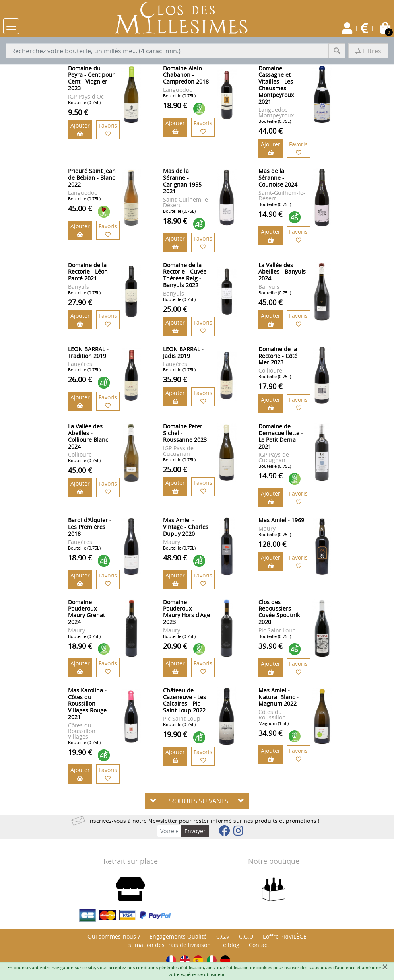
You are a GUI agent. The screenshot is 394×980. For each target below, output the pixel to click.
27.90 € (80, 302)
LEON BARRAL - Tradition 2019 (88, 352)
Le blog (230, 945)
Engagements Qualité (178, 936)
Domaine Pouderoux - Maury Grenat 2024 (86, 612)
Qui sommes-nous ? (114, 936)
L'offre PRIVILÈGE (285, 936)
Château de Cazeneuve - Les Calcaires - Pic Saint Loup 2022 (184, 700)
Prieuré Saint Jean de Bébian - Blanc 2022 (92, 178)
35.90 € (175, 379)
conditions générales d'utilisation (170, 967)
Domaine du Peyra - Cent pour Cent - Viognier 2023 (91, 78)
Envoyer (195, 831)
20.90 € (175, 646)
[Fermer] (385, 967)
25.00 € (175, 309)
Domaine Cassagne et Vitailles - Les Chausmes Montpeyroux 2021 (276, 85)
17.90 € (271, 386)
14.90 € (271, 214)
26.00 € (80, 379)
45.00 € (80, 208)
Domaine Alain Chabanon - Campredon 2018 (186, 75)
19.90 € (80, 752)
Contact (259, 945)
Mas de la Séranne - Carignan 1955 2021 (182, 181)
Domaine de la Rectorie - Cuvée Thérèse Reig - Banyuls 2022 (185, 275)
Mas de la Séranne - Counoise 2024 (278, 178)
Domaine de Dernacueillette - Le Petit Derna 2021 (281, 436)
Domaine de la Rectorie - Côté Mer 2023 (278, 356)
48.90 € (175, 558)
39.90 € (271, 646)
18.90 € (175, 105)
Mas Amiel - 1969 (281, 520)
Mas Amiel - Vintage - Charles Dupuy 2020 (186, 527)
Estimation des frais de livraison (168, 945)
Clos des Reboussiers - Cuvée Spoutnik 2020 (279, 612)
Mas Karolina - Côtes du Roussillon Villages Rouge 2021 (87, 704)
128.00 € (273, 544)
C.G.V (223, 936)
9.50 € (78, 112)
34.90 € (271, 733)
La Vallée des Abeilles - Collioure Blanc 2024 (88, 436)
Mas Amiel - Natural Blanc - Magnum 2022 (279, 697)
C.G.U (246, 936)
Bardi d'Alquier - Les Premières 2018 (90, 527)
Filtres (368, 51)
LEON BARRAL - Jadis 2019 (183, 352)
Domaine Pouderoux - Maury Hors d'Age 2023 (186, 612)
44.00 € (271, 131)
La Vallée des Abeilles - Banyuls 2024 (282, 272)
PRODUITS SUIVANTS (197, 801)
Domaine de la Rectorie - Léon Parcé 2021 (88, 272)
